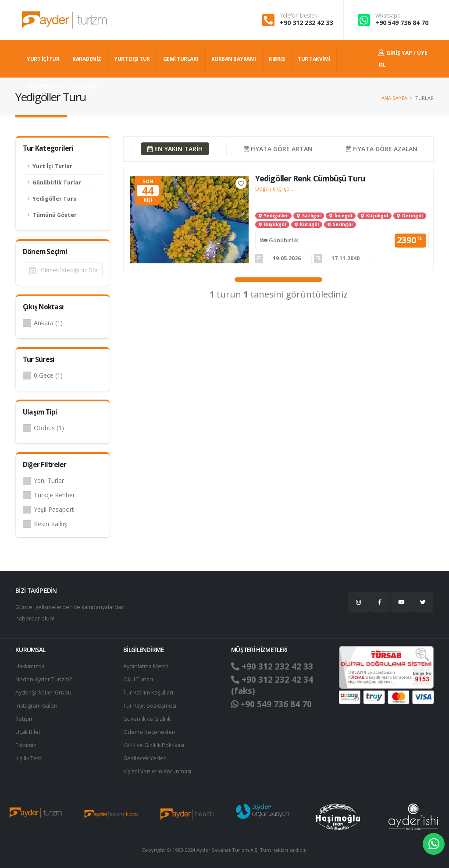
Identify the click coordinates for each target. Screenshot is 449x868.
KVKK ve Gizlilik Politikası (154, 745)
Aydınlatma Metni (146, 666)
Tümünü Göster (55, 215)
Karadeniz (87, 59)
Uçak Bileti (29, 732)
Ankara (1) (48, 323)
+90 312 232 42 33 (306, 23)
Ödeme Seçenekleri (149, 732)
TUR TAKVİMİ (314, 59)
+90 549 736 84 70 (402, 23)
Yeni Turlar (49, 480)
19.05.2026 (287, 258)
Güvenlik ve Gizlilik (147, 719)
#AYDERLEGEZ (45, 86)
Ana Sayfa (394, 98)
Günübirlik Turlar (57, 182)
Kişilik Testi (29, 758)
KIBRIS (277, 59)
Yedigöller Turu (55, 199)
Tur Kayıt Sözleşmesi (150, 706)
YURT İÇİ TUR (43, 59)
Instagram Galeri (37, 706)
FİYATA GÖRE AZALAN (382, 149)
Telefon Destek (298, 16)
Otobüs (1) (49, 428)
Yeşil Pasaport (54, 509)
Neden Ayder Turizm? (44, 679)
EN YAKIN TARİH (175, 149)
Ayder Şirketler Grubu (43, 693)
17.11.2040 (346, 258)
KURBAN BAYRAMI (234, 59)
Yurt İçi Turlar (52, 166)
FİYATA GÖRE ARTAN (278, 149)
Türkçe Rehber (54, 495)
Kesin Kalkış (50, 524)
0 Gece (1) (48, 375)
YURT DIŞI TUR (132, 59)
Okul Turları (138, 679)
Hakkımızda (30, 666)
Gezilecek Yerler (144, 758)
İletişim (25, 719)
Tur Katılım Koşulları (148, 693)
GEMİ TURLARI (181, 59)
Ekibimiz (26, 745)
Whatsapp (388, 16)
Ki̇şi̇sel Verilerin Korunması (158, 771)
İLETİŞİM (86, 86)
